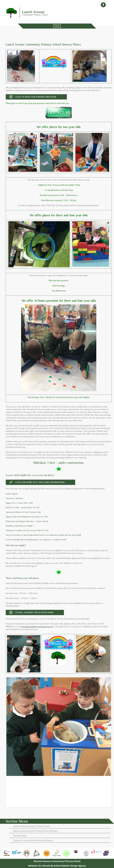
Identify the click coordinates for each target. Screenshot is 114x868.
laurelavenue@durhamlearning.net (37, 627)
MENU (57, 26)
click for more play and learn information (40, 482)
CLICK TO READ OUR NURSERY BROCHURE (36, 97)
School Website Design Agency (70, 866)
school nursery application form (34, 612)
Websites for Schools (39, 866)
